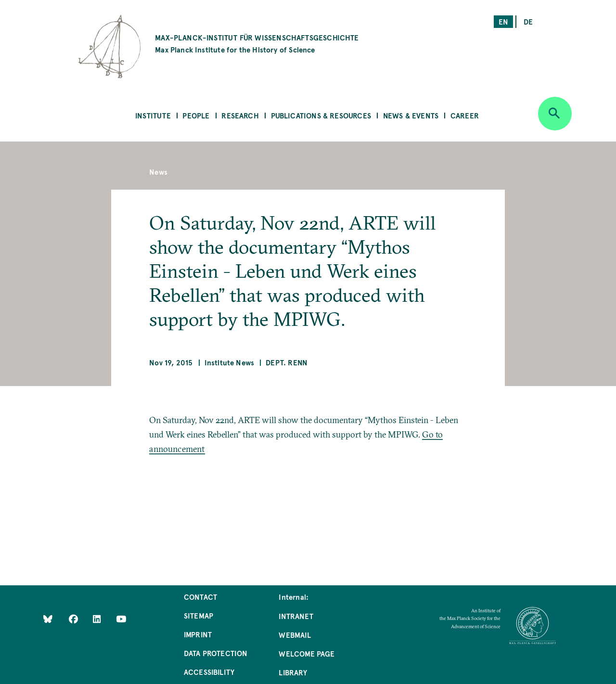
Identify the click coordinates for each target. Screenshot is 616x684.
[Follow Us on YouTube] (121, 619)
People (196, 115)
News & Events (411, 115)
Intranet (296, 616)
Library (293, 672)
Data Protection (216, 653)
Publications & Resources (321, 115)
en (503, 21)
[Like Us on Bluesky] (48, 619)
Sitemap (199, 615)
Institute (153, 115)
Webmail (295, 635)
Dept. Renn (287, 362)
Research (240, 115)
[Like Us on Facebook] (74, 619)
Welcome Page (307, 653)
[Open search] (555, 114)
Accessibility (209, 672)
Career (465, 115)
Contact (200, 597)
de (528, 21)
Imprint (198, 634)
